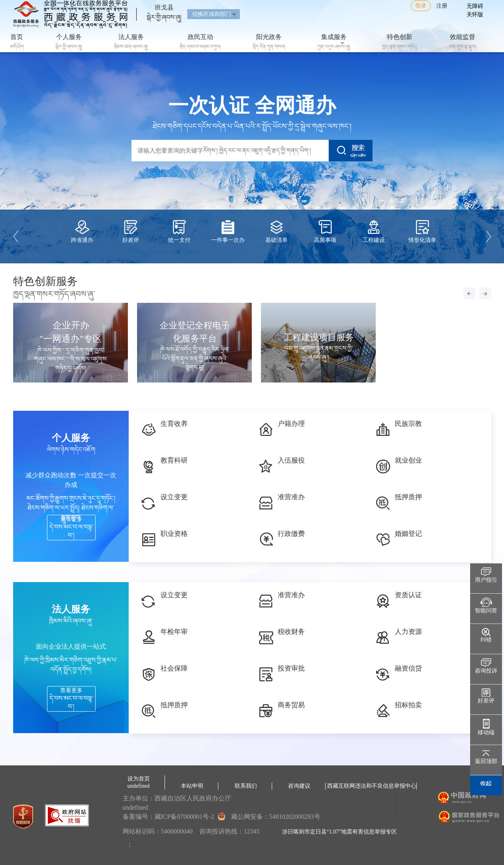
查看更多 (71, 527)
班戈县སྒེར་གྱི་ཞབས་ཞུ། (164, 9)
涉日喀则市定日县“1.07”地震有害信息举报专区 (340, 832)
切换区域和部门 (212, 14)
